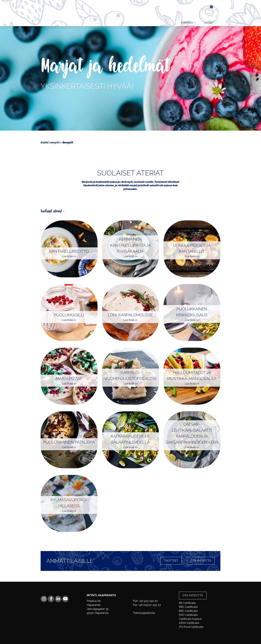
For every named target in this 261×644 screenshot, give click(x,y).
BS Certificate (187, 603)
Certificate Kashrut (190, 619)
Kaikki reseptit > (51, 143)
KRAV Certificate (189, 623)
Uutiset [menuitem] (209, 14)
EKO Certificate (188, 615)
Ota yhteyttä (201, 561)
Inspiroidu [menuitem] (187, 14)
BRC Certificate (188, 607)
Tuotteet (171, 561)
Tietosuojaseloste (144, 613)
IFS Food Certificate (191, 627)
